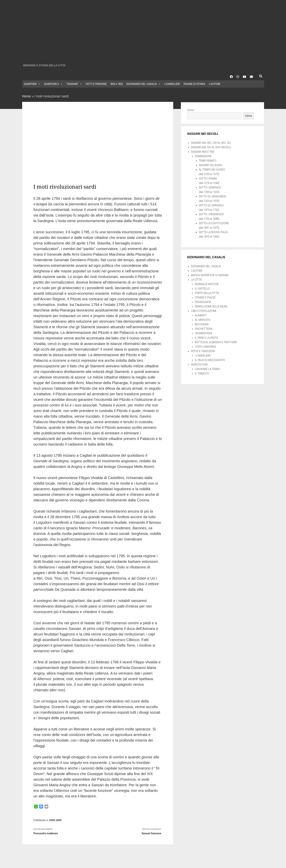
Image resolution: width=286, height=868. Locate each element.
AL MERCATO (203, 320)
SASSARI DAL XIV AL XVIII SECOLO (211, 147)
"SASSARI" (74, 84)
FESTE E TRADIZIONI (203, 351)
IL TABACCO (202, 373)
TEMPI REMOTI (208, 161)
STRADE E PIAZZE (205, 298)
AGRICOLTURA (199, 365)
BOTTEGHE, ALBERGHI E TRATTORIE (216, 342)
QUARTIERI (32, 84)
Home (27, 96)
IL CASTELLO (202, 289)
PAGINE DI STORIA (194, 84)
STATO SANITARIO (205, 347)
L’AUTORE (215, 84)
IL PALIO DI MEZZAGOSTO (210, 360)
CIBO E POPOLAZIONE (204, 311)
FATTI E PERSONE (96, 84)
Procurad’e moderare (45, 833)
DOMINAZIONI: (203, 156)
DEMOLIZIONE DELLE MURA (211, 306)
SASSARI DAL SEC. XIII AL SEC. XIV (211, 143)
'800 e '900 (116, 84)
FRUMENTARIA (204, 333)
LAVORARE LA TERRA (207, 369)
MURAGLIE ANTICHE (207, 284)
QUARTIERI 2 (53, 84)
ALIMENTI (201, 315)
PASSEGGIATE (203, 302)
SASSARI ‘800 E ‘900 (203, 152)
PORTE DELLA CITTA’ (207, 293)
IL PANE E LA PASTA (206, 338)
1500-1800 (55, 820)
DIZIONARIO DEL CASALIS (143, 84)
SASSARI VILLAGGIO (211, 165)
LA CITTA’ (196, 280)
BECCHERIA (202, 324)
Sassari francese (151, 833)
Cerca (190, 110)
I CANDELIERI (172, 84)
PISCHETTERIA (204, 329)
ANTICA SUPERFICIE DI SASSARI (210, 275)
